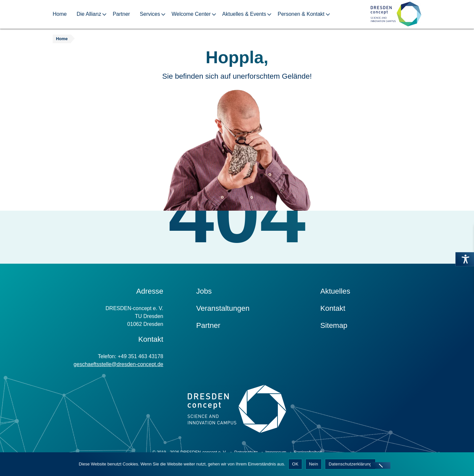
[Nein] (381, 465)
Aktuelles (335, 291)
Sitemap (334, 325)
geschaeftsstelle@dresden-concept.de (118, 364)
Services (150, 14)
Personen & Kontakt (301, 14)
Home (60, 14)
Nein (314, 464)
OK (295, 464)
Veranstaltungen (223, 308)
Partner (121, 14)
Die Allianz (89, 14)
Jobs (204, 291)
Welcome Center (191, 14)
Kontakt (333, 308)
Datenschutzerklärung (350, 464)
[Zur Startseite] (396, 14)
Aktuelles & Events (244, 14)
